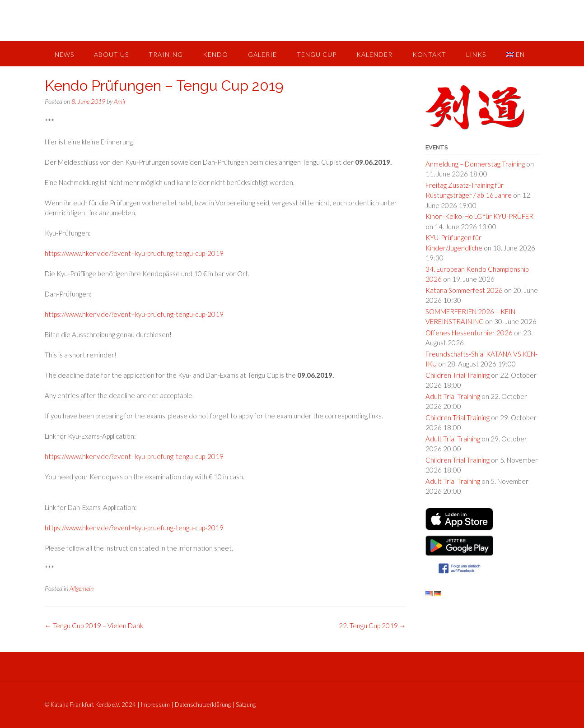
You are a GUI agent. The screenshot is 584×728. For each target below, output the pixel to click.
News (64, 54)
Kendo (215, 54)
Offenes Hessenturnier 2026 (469, 333)
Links (476, 54)
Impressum (155, 705)
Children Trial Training (458, 375)
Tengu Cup (317, 54)
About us (111, 54)
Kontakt (429, 54)
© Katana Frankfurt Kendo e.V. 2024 (90, 705)
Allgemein (82, 588)
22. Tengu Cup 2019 (372, 626)
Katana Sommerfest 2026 (464, 290)
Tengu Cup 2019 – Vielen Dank (94, 626)
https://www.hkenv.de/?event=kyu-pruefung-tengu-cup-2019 (134, 253)
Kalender (374, 54)
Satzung (246, 705)
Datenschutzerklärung (203, 705)
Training (166, 54)
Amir (120, 101)
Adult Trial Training (453, 396)
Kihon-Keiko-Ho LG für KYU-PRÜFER (479, 216)
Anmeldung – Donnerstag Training (475, 164)
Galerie (262, 54)
